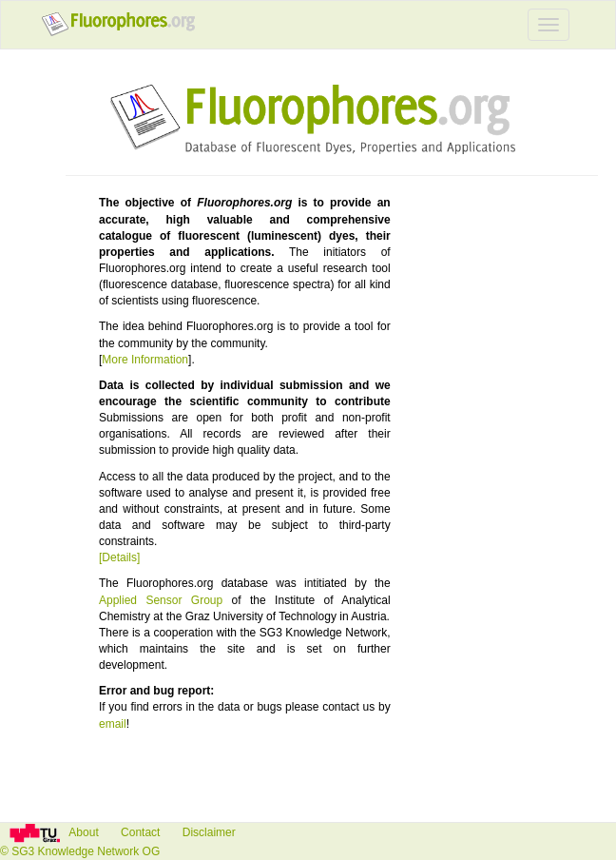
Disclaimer (209, 832)
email (113, 724)
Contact (142, 832)
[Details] (119, 557)
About (82, 832)
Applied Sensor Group (161, 600)
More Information (145, 360)
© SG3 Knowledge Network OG (80, 851)
